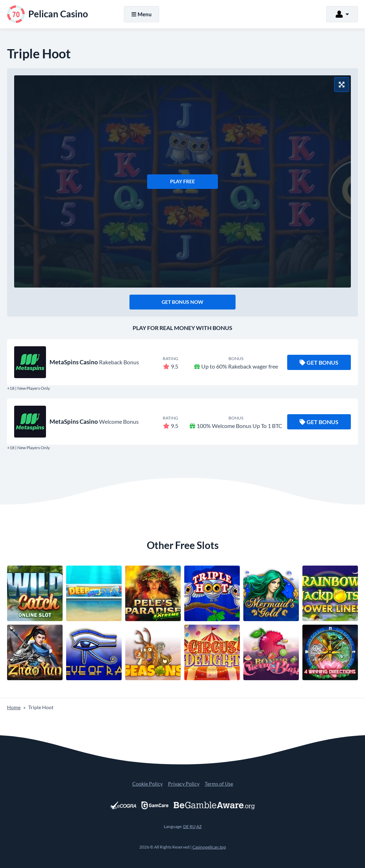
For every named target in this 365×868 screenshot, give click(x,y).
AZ (199, 826)
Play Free (182, 181)
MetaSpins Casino (74, 362)
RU (193, 826)
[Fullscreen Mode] (342, 85)
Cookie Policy (147, 784)
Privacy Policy (184, 784)
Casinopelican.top (209, 847)
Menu (141, 14)
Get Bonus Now (182, 302)
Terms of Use (219, 784)
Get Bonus (319, 362)
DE (186, 826)
